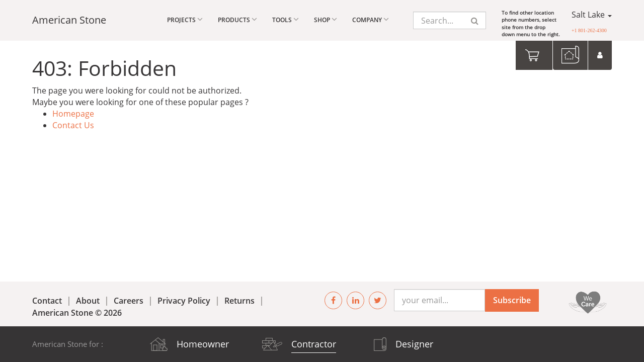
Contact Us (73, 125)
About (88, 301)
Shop (326, 19)
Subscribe (512, 300)
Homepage (73, 114)
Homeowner (203, 344)
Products (237, 19)
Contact (47, 301)
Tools (286, 19)
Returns (239, 301)
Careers (129, 301)
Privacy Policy (184, 301)
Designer (414, 344)
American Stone (69, 20)
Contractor (314, 344)
